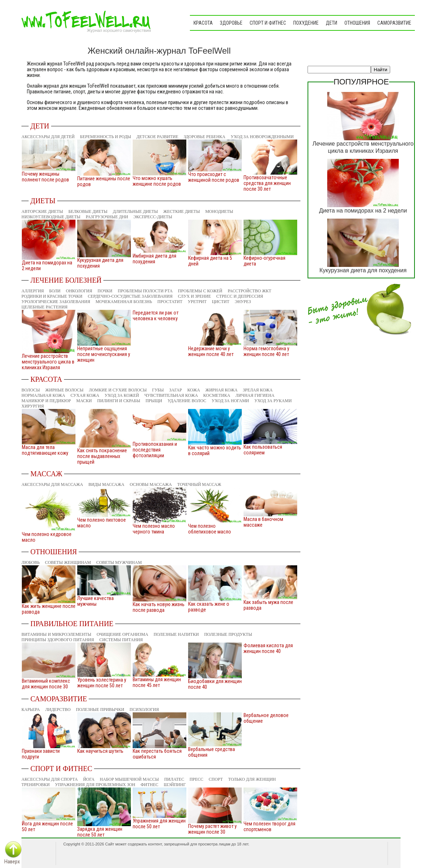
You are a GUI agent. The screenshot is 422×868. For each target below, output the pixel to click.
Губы (158, 390)
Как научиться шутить (100, 751)
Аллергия (33, 291)
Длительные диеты (136, 211)
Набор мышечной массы (129, 779)
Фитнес (149, 785)
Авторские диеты (42, 211)
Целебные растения (45, 307)
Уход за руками (273, 401)
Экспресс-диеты (153, 217)
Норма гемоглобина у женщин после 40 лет (266, 351)
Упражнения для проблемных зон (95, 785)
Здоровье (231, 23)
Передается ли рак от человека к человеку (156, 316)
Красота (203, 23)
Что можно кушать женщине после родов (157, 181)
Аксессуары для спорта (50, 779)
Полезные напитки (176, 634)
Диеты (43, 201)
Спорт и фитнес (268, 23)
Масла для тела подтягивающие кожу (45, 450)
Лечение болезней (66, 280)
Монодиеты (219, 211)
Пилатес (174, 779)
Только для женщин (252, 779)
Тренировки (36, 785)
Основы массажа (151, 484)
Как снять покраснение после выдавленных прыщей (102, 456)
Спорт (216, 779)
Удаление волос (187, 401)
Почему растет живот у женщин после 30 (212, 829)
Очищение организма (122, 634)
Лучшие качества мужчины (95, 601)
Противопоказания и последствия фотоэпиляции (155, 450)
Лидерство (58, 709)
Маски (84, 401)
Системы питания (121, 640)
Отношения (357, 23)
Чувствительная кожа (171, 395)
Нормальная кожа (43, 395)
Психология (144, 709)
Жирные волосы (65, 390)
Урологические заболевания (56, 302)
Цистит (221, 302)
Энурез (243, 302)
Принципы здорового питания (58, 640)
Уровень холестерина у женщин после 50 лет (102, 683)
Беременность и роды (106, 137)
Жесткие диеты (181, 211)
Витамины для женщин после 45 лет (157, 682)
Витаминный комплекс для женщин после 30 (46, 684)
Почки (105, 291)
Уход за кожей (122, 395)
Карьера (31, 709)
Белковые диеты (88, 211)
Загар (176, 390)
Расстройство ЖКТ (250, 291)
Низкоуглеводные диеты (51, 217)
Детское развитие (158, 137)
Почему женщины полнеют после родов (45, 177)
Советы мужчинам (119, 562)
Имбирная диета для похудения (154, 259)
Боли (55, 291)
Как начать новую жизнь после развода (159, 607)
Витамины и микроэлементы (56, 634)
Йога (89, 779)
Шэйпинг (175, 785)
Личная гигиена (255, 395)
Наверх (12, 862)
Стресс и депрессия (240, 296)
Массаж (46, 474)
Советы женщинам (68, 562)
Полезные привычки (100, 709)
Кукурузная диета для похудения (363, 270)
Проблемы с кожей (200, 291)
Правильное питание (72, 624)
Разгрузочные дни (107, 217)
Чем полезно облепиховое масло (210, 529)
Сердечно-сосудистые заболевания (130, 296)
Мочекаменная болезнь (124, 302)
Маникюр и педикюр (46, 401)
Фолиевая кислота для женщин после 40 (268, 648)
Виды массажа (106, 484)
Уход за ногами (230, 401)
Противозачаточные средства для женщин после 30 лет (267, 183)
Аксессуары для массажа (52, 484)
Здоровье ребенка (205, 137)
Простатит (170, 302)
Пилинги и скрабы (119, 401)
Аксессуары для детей (48, 137)
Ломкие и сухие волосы (118, 390)
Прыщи (154, 401)
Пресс (197, 779)
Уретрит (197, 302)
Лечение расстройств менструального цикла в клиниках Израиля (48, 362)
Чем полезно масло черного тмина (154, 529)
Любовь (31, 562)
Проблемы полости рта (145, 291)
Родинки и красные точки (52, 296)
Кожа (194, 390)
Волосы (31, 390)
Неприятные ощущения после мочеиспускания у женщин (104, 354)
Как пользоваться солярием (263, 450)
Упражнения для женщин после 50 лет (159, 824)
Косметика (217, 395)
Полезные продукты (228, 634)
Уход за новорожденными (262, 137)
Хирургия (33, 406)
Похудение (306, 23)
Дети (332, 23)
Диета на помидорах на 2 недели (363, 211)
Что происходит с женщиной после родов (214, 177)
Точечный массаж (199, 484)
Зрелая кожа (258, 390)
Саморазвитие (394, 23)
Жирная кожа (221, 390)
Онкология (79, 291)
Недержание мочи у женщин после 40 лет (211, 351)
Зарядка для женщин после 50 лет (100, 832)
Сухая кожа (85, 395)
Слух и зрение (194, 296)
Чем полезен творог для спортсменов (269, 826)
